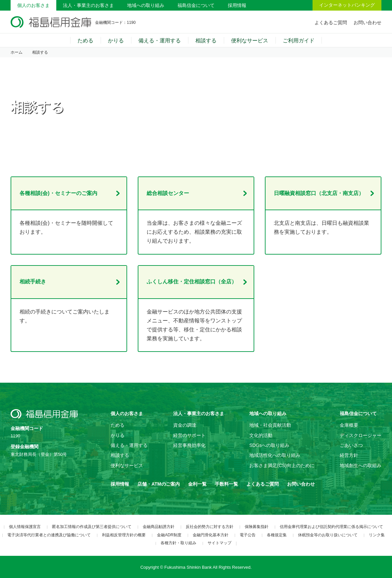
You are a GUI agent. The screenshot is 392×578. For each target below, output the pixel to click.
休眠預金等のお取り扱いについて (328, 535)
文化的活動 (261, 435)
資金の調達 (185, 425)
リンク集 (377, 535)
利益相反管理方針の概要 (124, 535)
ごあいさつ (351, 445)
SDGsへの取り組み (269, 445)
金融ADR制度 (169, 535)
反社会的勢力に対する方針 (210, 527)
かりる (116, 41)
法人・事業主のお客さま (88, 5)
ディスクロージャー (361, 435)
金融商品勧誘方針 (159, 527)
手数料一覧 (226, 484)
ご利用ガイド (299, 41)
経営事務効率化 (189, 445)
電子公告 (248, 535)
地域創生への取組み (361, 465)
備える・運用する (160, 41)
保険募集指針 (257, 527)
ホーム (17, 52)
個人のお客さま (33, 5)
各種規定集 (277, 535)
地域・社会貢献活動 (270, 425)
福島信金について (196, 5)
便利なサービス (250, 41)
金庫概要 (349, 425)
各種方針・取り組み (178, 543)
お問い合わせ (367, 23)
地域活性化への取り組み (275, 455)
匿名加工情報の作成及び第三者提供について (92, 527)
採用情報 (237, 5)
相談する (206, 41)
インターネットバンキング (347, 5)
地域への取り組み (146, 5)
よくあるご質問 (331, 23)
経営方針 (349, 455)
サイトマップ (220, 543)
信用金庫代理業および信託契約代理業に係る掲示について (331, 527)
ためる (85, 41)
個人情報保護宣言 (25, 527)
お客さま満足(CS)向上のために (282, 465)
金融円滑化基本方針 (211, 535)
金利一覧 (197, 484)
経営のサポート (189, 435)
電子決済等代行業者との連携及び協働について (49, 535)
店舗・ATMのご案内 (158, 484)
